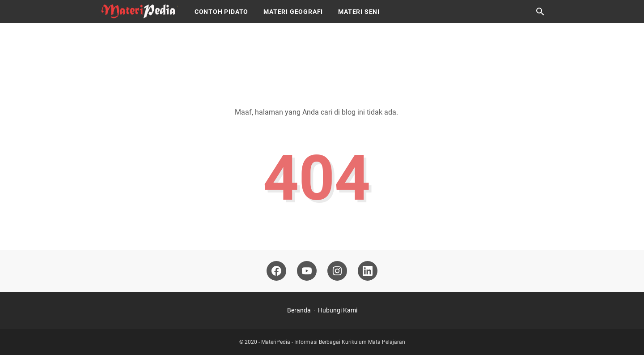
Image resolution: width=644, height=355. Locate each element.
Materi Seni (359, 12)
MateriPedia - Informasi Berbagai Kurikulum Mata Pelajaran (333, 342)
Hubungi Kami (338, 310)
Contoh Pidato (221, 12)
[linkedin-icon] (368, 271)
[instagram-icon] (337, 271)
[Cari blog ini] (540, 12)
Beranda (299, 310)
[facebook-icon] (276, 271)
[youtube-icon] (307, 271)
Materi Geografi (293, 12)
